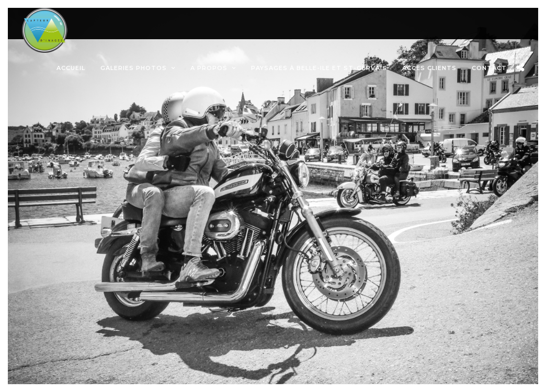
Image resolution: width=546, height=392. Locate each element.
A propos (209, 68)
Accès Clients (429, 68)
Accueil (71, 68)
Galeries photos (134, 68)
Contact (489, 68)
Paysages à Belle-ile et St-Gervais (319, 68)
